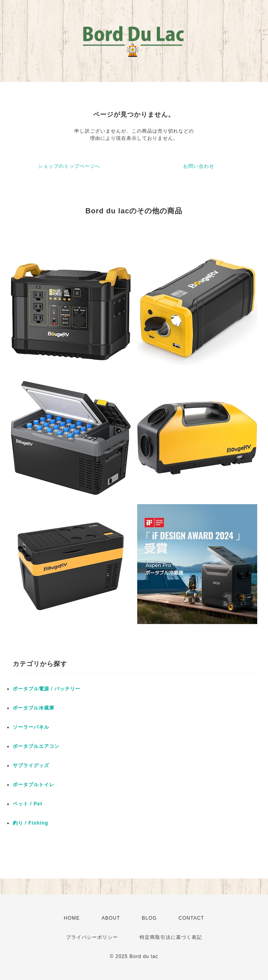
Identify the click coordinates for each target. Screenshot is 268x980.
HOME (72, 918)
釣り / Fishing (31, 823)
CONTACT (191, 918)
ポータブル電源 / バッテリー (47, 689)
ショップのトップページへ (69, 166)
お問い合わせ (199, 166)
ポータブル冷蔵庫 (34, 708)
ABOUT (111, 918)
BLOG (149, 918)
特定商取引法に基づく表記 (171, 937)
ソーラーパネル (31, 727)
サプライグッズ (31, 765)
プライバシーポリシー (92, 937)
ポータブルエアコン (36, 746)
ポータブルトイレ (34, 785)
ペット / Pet (28, 804)
